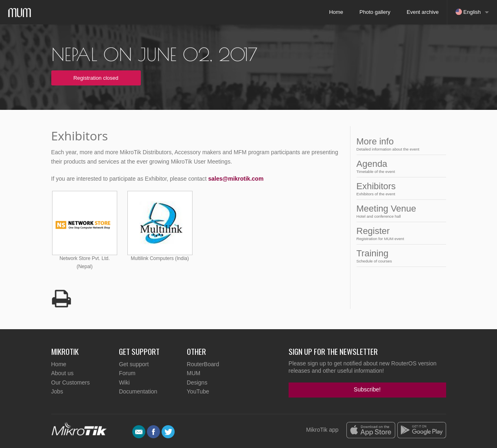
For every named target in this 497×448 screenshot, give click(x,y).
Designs (197, 382)
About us (62, 373)
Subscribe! (367, 389)
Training (399, 256)
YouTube (198, 391)
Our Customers (71, 382)
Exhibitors (399, 189)
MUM (194, 373)
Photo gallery (375, 12)
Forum (127, 373)
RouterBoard (203, 364)
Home (336, 12)
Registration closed (96, 78)
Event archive (423, 12)
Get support (134, 364)
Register (399, 233)
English (468, 12)
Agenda (399, 166)
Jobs (57, 391)
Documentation (138, 391)
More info (399, 144)
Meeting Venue (399, 211)
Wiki (124, 382)
